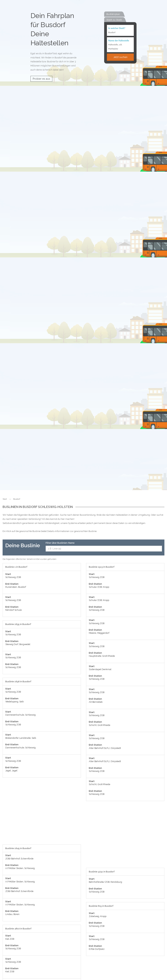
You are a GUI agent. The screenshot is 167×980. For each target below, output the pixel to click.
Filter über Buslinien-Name (60, 543)
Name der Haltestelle (119, 40)
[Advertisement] (42, 813)
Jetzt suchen (120, 57)
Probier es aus (41, 79)
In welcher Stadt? (117, 28)
